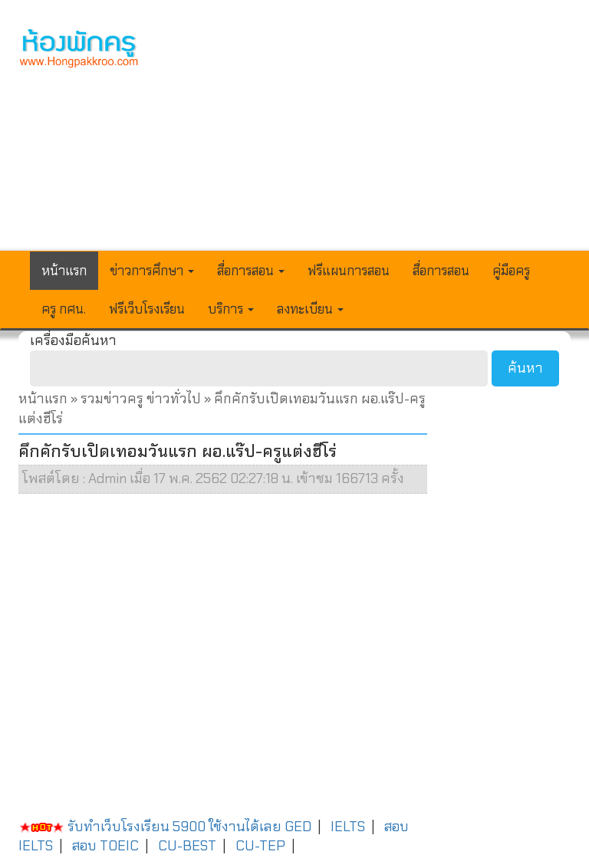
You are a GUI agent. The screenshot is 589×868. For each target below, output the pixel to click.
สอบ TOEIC (105, 846)
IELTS (348, 827)
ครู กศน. (64, 309)
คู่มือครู (511, 271)
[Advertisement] (367, 135)
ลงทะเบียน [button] (310, 309)
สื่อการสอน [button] (251, 271)
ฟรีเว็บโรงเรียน (147, 309)
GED (298, 827)
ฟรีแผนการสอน (349, 271)
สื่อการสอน (441, 271)
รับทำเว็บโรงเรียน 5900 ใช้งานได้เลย (150, 827)
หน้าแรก (64, 271)
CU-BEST (187, 846)
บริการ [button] (231, 309)
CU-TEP (260, 846)
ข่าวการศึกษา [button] (152, 271)
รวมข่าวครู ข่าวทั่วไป (141, 399)
